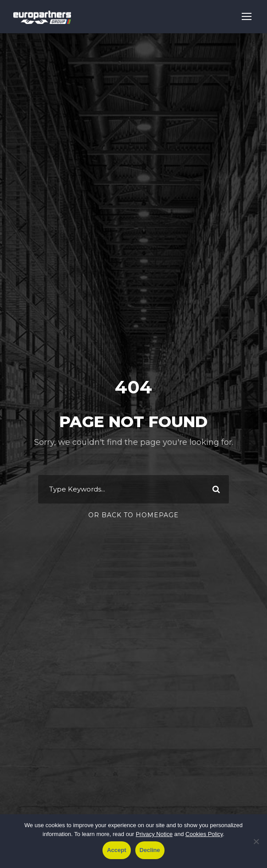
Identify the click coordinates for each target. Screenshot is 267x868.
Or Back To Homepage (133, 515)
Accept (116, 850)
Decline (150, 850)
